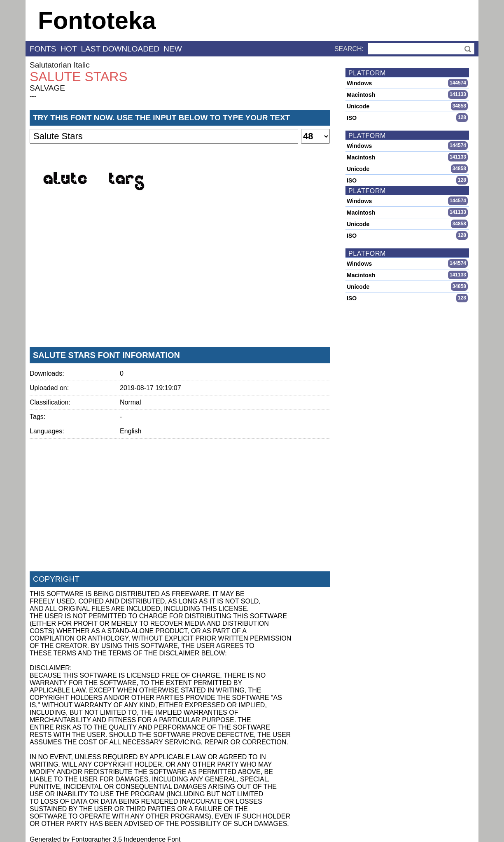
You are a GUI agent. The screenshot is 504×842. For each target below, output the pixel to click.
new (173, 49)
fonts (43, 49)
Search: (349, 49)
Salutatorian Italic (60, 65)
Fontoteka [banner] (97, 20)
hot (68, 49)
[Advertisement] (180, 280)
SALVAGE (47, 88)
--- (33, 96)
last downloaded (120, 49)
